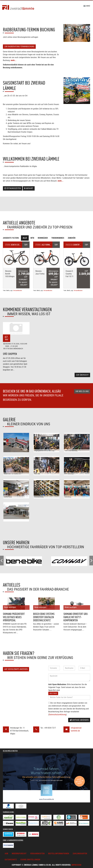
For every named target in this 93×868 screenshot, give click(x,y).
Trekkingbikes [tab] (58, 238)
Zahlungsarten (80, 854)
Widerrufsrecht (19, 854)
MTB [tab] (32, 238)
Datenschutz (11, 860)
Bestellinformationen (59, 854)
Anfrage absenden (79, 720)
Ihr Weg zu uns (82, 391)
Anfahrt (29, 188)
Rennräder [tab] (43, 238)
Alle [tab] (25, 238)
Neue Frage (53, 693)
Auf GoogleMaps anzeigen (16, 669)
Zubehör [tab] (72, 238)
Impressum (76, 865)
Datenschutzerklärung (57, 715)
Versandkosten (18, 291)
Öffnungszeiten (13, 188)
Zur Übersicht (82, 375)
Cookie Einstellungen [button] (30, 860)
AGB (6, 854)
